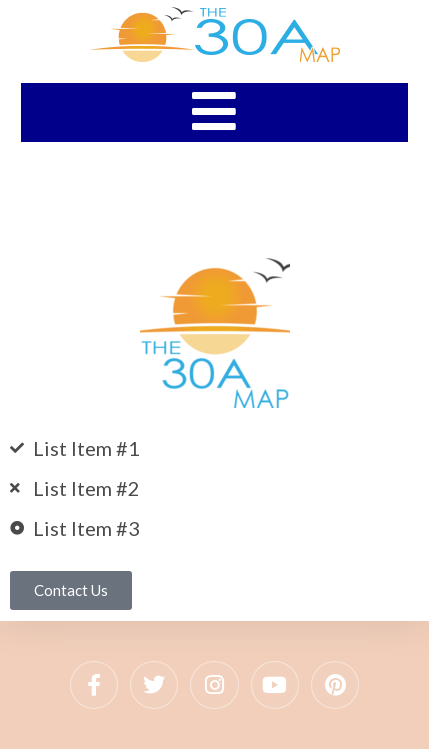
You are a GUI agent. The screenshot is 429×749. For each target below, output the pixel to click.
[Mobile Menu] (214, 111)
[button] (71, 590)
